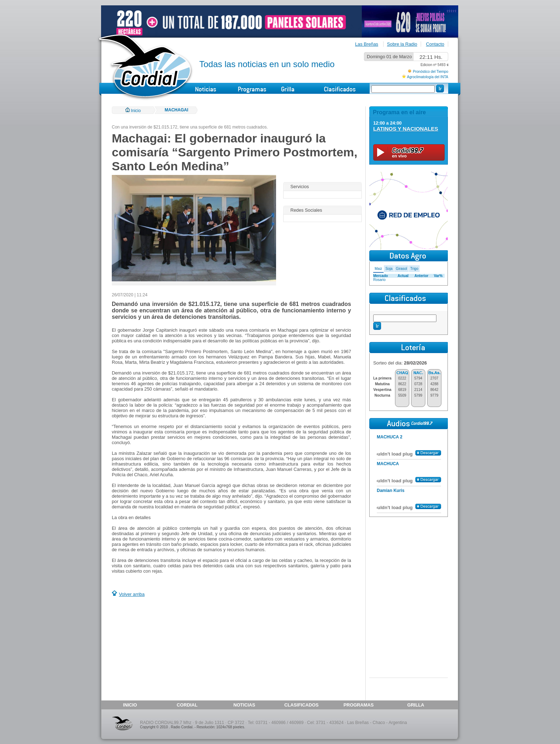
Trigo (414, 269)
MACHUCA (388, 464)
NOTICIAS (244, 705)
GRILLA (416, 705)
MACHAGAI (176, 110)
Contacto (435, 44)
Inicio (133, 111)
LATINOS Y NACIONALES (406, 129)
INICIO (130, 705)
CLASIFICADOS (301, 705)
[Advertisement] (172, 650)
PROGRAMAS (359, 705)
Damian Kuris (391, 491)
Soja (389, 269)
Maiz (378, 269)
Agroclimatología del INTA (428, 77)
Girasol (401, 269)
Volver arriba (132, 594)
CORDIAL (187, 705)
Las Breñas (367, 44)
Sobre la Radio (402, 44)
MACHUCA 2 (390, 437)
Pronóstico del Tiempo (431, 72)
